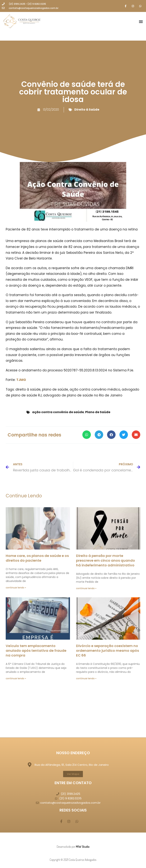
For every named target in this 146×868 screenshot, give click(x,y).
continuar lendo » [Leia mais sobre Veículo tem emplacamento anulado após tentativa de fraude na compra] (16, 678)
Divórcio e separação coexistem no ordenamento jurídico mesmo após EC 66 (108, 651)
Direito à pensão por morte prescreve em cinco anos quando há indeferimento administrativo (106, 560)
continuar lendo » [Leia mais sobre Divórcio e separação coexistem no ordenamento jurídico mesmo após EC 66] (86, 678)
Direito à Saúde (87, 110)
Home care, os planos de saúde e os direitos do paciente (37, 558)
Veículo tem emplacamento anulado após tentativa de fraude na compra (36, 651)
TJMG (21, 380)
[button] (141, 22)
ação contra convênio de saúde (58, 412)
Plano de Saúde (98, 412)
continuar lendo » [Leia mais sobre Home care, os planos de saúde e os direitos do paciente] (16, 588)
